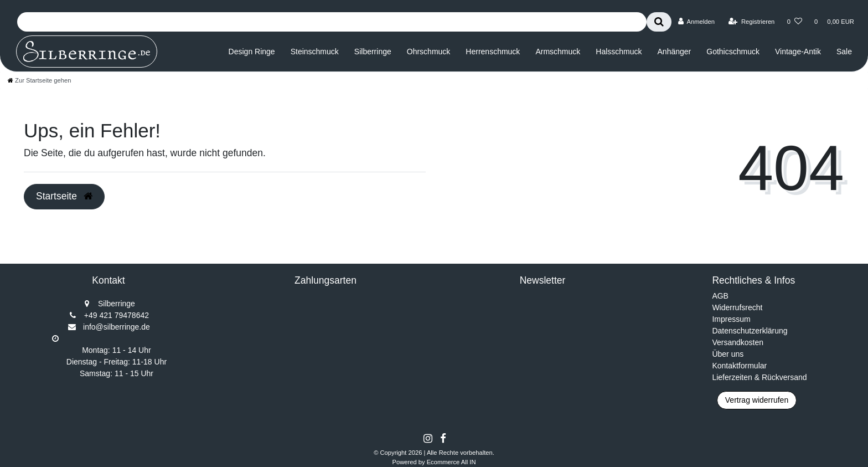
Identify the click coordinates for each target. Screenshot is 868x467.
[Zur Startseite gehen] (39, 80)
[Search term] (332, 22)
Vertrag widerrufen (757, 400)
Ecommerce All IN (451, 462)
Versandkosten (738, 342)
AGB (720, 296)
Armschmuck (558, 52)
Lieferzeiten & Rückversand (759, 377)
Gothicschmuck (733, 52)
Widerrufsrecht (737, 307)
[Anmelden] (696, 22)
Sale (844, 52)
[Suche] (659, 22)
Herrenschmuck (493, 52)
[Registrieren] (751, 22)
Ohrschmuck (429, 52)
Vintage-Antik (798, 52)
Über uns (728, 354)
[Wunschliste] (795, 22)
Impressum (731, 319)
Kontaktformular (739, 366)
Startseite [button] (64, 196)
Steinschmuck (315, 52)
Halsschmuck (619, 52)
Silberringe (373, 52)
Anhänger (675, 52)
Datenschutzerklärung (750, 331)
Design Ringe (252, 52)
